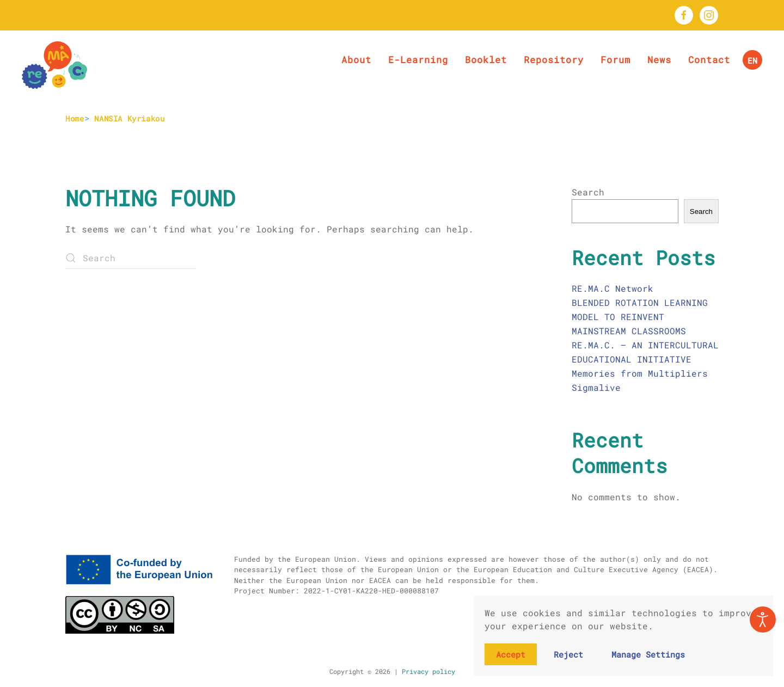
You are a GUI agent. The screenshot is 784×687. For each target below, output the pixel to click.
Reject (568, 654)
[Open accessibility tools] (763, 619)
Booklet (486, 60)
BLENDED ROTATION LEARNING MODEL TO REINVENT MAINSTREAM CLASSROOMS (640, 317)
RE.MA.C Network (612, 288)
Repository (554, 60)
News (659, 60)
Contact (709, 60)
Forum (615, 60)
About (356, 60)
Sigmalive (596, 387)
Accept (511, 654)
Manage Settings (648, 654)
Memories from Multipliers (640, 373)
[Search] (131, 258)
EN (752, 60)
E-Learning (418, 60)
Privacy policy (427, 671)
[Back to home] (54, 65)
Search (588, 192)
